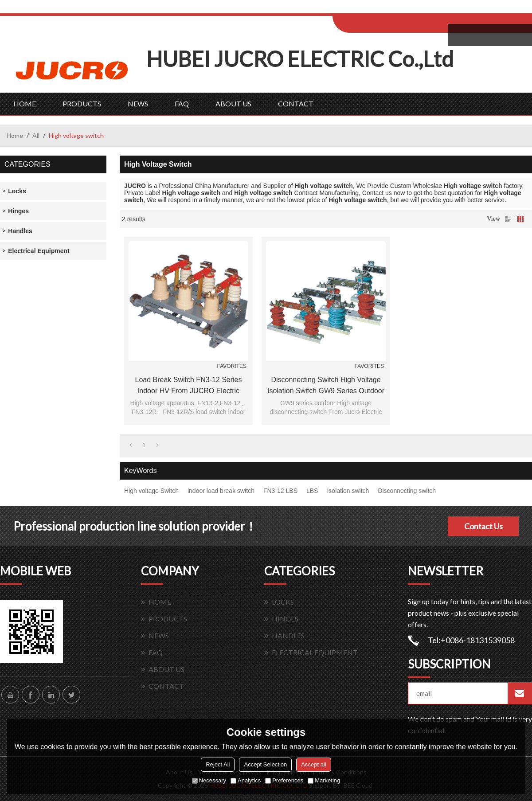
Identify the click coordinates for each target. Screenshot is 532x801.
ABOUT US (233, 104)
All (36, 135)
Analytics (246, 780)
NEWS (138, 104)
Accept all (313, 764)
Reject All (218, 764)
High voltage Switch (151, 491)
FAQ (182, 104)
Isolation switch (348, 491)
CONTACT (296, 104)
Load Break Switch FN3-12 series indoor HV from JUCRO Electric (189, 385)
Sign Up (406, 10)
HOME (25, 104)
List (508, 219)
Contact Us (483, 526)
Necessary (209, 780)
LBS (312, 491)
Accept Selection (265, 764)
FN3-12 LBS (280, 491)
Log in (387, 10)
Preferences (284, 780)
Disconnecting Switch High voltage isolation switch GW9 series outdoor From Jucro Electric (326, 386)
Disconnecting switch (407, 491)
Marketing (324, 780)
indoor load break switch (221, 491)
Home (15, 135)
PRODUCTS (82, 104)
